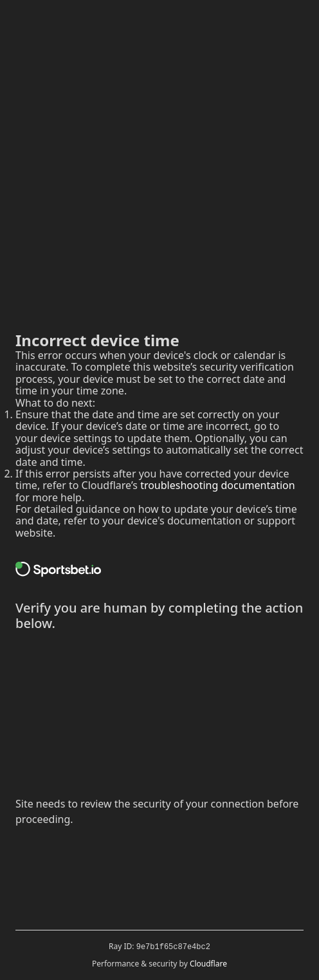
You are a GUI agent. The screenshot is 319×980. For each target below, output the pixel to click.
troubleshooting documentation (218, 485)
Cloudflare (208, 964)
